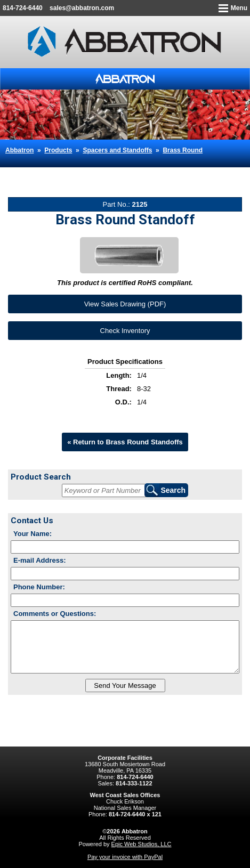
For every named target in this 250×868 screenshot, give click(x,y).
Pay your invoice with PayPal (125, 857)
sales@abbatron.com (82, 8)
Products (58, 150)
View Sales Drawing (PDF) (125, 304)
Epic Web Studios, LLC (142, 844)
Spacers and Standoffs (117, 150)
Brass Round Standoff (79, 172)
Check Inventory (125, 331)
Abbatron (19, 150)
